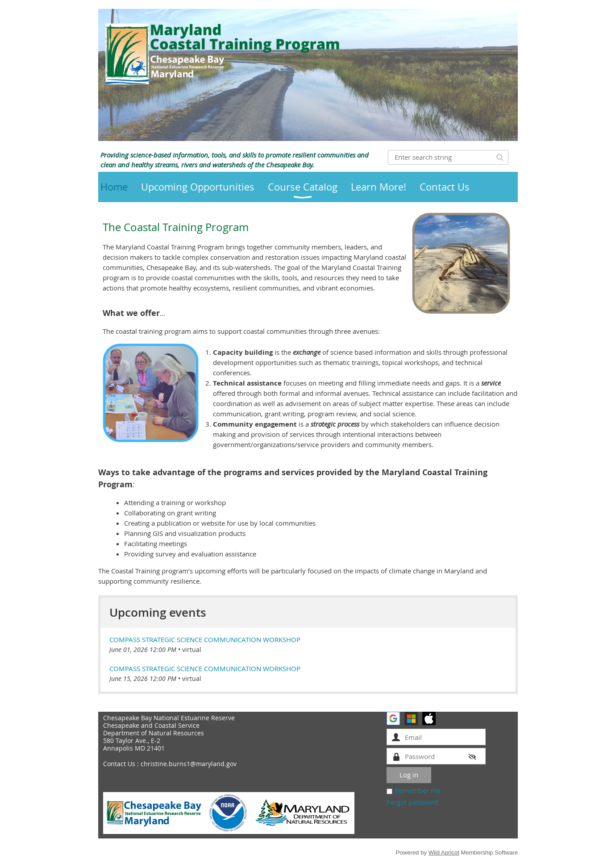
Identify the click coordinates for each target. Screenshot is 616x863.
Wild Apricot (444, 853)
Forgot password (412, 802)
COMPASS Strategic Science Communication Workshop (205, 639)
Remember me (418, 790)
